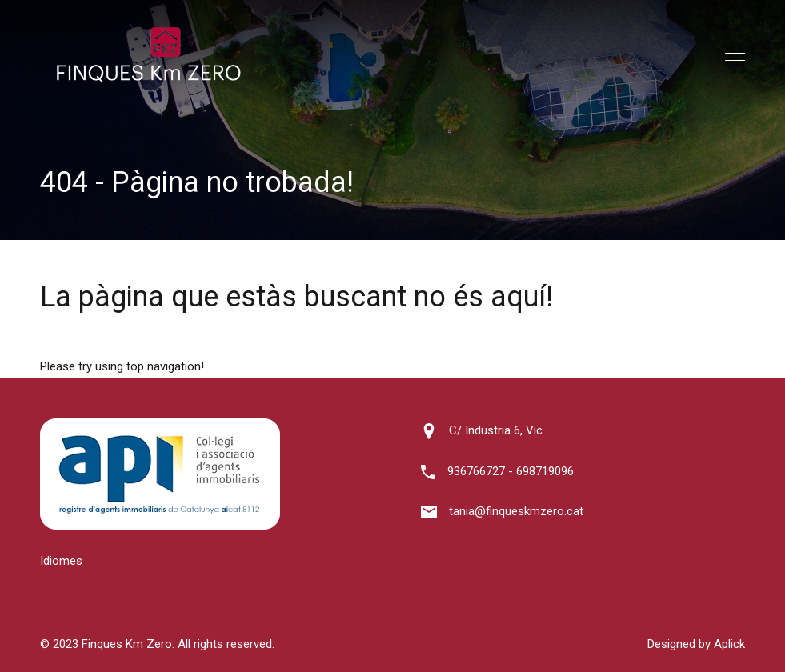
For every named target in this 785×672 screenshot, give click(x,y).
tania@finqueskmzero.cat (516, 511)
